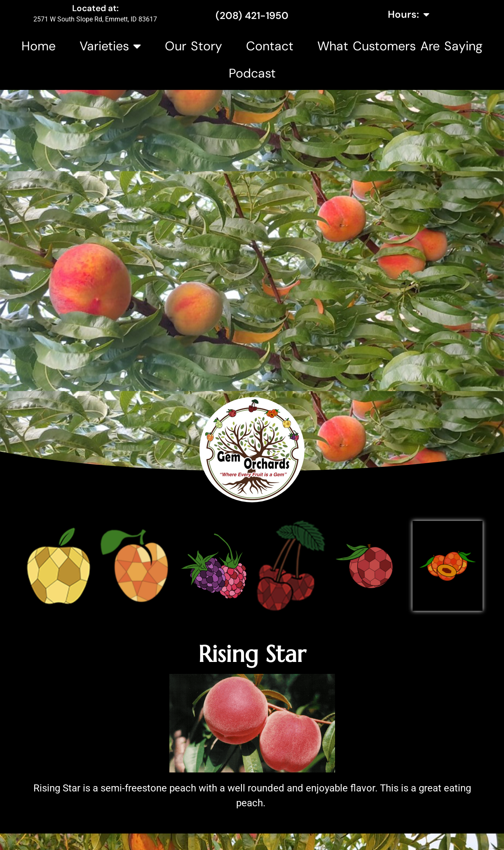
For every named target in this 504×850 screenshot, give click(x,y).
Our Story (193, 46)
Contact (270, 46)
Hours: (409, 14)
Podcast (252, 73)
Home (39, 46)
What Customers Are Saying (400, 46)
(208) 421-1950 (252, 15)
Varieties (110, 46)
